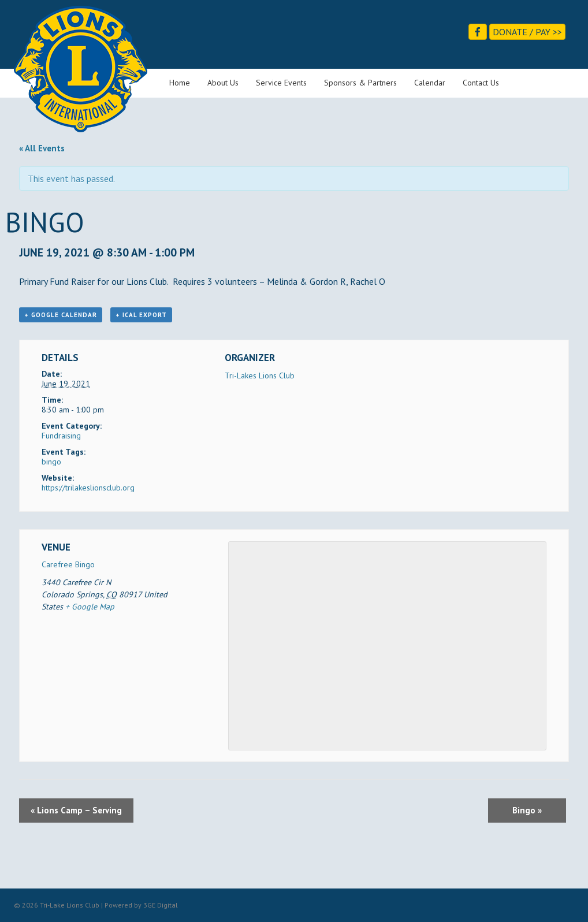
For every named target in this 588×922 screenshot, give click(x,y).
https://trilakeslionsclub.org (88, 488)
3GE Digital (161, 905)
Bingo (527, 810)
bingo (51, 462)
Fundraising (61, 436)
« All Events (42, 148)
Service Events (281, 83)
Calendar (430, 83)
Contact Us (481, 83)
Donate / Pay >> (527, 32)
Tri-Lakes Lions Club (260, 376)
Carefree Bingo (68, 564)
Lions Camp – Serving (76, 810)
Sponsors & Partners (360, 83)
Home (180, 83)
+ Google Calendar (61, 315)
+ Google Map (90, 607)
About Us (223, 83)
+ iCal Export (141, 315)
